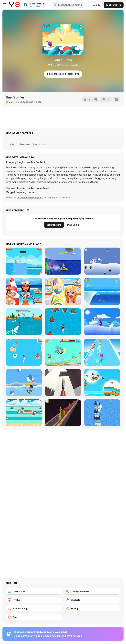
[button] (21, 192)
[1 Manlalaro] (34, 591)
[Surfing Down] (63, 322)
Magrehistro (114, 5)
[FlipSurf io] (24, 322)
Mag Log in (73, 225)
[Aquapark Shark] (102, 383)
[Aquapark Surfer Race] (102, 352)
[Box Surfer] (63, 413)
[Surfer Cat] (24, 413)
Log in (96, 5)
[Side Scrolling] (34, 608)
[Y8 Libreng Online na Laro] (15, 5)
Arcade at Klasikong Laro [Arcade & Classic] (30, 197)
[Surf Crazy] (102, 291)
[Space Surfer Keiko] (63, 383)
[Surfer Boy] (63, 352)
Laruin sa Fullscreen (63, 74)
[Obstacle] (92, 600)
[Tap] (34, 617)
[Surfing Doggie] (102, 322)
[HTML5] (34, 600)
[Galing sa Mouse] (92, 591)
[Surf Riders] (24, 261)
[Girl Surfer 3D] (102, 413)
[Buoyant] (102, 261)
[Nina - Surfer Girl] (63, 291)
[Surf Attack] (24, 383)
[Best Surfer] (24, 352)
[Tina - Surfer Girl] (24, 291)
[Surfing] (92, 608)
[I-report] (106, 99)
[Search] (55, 5)
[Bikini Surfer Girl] (63, 261)
